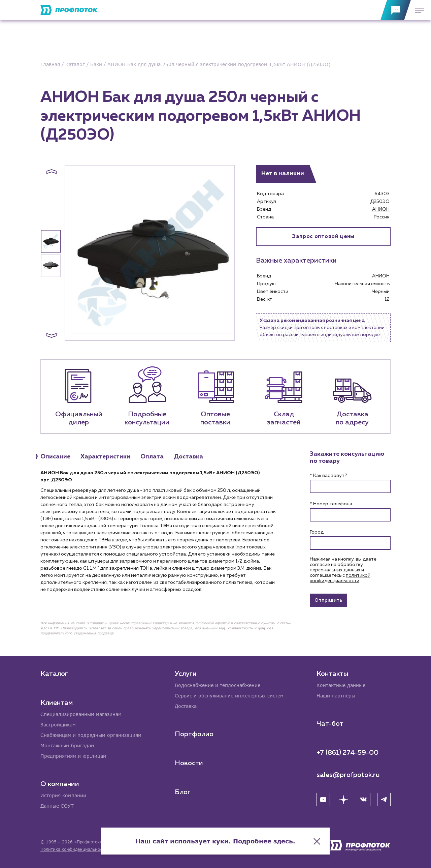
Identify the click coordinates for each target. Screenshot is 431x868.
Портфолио (194, 734)
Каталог (54, 674)
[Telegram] (384, 800)
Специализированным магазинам (81, 714)
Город (317, 532)
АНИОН (381, 209)
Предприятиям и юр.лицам (73, 756)
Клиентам (57, 703)
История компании (63, 795)
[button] (52, 172)
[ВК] (364, 800)
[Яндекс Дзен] (343, 800)
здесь (284, 841)
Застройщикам (58, 725)
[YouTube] (323, 800)
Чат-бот (330, 724)
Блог (183, 792)
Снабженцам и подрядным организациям (91, 735)
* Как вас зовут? (328, 476)
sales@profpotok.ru (348, 775)
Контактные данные (341, 685)
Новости (189, 763)
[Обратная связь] (396, 10)
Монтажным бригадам (67, 745)
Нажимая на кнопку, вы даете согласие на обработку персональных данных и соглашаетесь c (343, 570)
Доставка (186, 706)
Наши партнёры (336, 696)
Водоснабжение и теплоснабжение (218, 685)
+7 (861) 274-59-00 (347, 753)
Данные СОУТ (57, 806)
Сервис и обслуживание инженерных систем (229, 696)
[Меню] (418, 10)
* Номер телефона (331, 504)
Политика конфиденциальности (74, 849)
